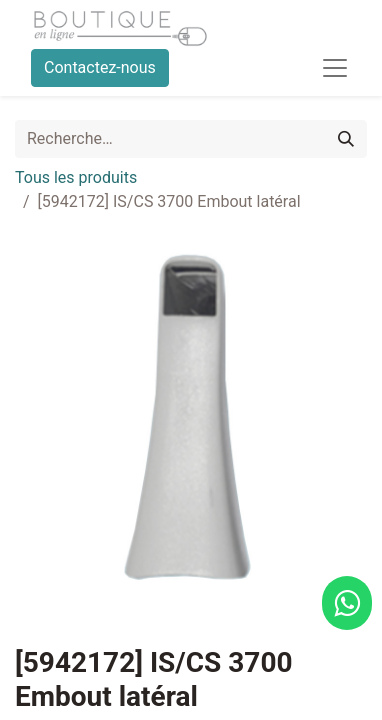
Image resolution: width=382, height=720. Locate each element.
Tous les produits (76, 177)
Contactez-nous (100, 67)
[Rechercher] (346, 139)
